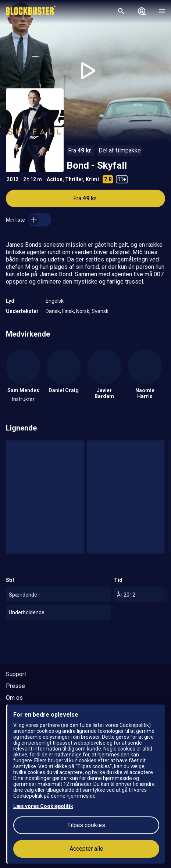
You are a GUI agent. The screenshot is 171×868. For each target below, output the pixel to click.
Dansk (53, 311)
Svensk (100, 311)
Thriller (74, 179)
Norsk (83, 311)
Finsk (68, 311)
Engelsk (55, 301)
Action (55, 179)
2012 (13, 179)
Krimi (92, 179)
